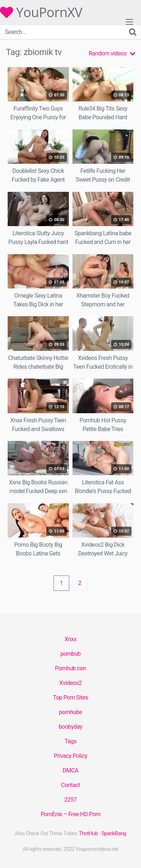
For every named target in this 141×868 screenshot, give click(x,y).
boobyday (70, 727)
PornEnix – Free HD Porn (70, 814)
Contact (70, 785)
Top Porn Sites (70, 697)
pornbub (71, 654)
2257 (71, 800)
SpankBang (114, 834)
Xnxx (70, 639)
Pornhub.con (70, 668)
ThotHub (88, 834)
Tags (70, 741)
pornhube (70, 712)
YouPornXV (41, 12)
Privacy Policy (71, 756)
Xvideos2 (70, 683)
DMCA (70, 770)
